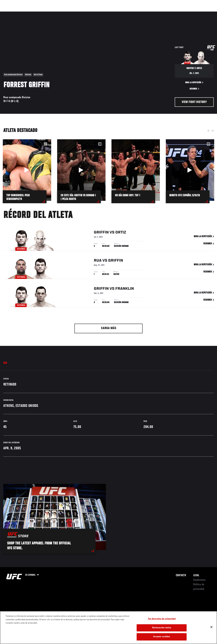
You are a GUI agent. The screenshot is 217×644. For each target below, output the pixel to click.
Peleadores (42, 13)
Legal (196, 575)
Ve (181, 13)
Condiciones (199, 580)
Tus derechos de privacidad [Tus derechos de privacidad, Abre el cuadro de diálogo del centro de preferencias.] (162, 619)
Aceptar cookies (162, 637)
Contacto (181, 575)
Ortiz (121, 233)
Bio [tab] (5, 363)
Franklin (125, 289)
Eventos (10, 13)
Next (212, 131)
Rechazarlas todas (162, 628)
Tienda (197, 13)
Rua (98, 261)
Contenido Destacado (65, 13)
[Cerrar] (211, 627)
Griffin (101, 233)
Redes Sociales (166, 13)
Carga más (109, 328)
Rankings (25, 13)
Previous (209, 131)
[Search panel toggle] (206, 13)
